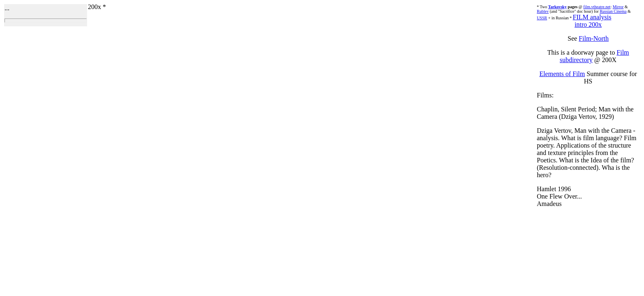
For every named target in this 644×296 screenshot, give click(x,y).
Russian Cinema (613, 11)
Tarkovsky (557, 7)
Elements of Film (562, 74)
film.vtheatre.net (597, 7)
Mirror (618, 7)
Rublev (543, 11)
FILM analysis (592, 17)
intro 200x (588, 24)
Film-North (594, 38)
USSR (542, 18)
